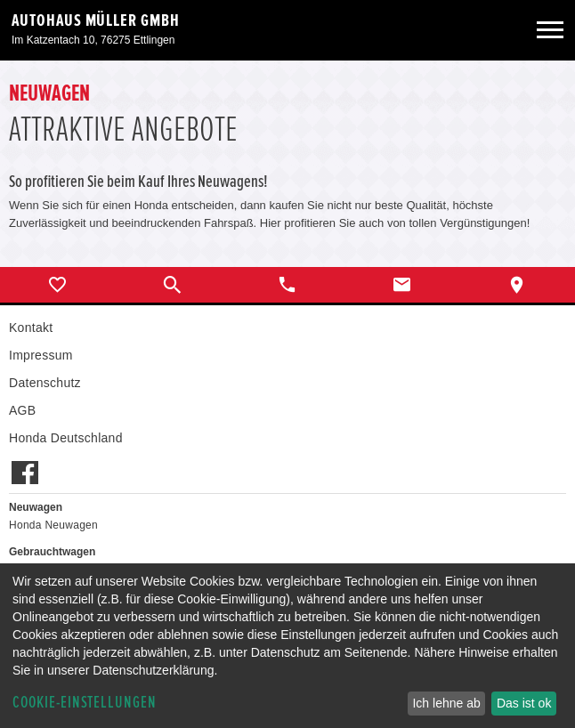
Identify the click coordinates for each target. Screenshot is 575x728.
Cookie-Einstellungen (85, 703)
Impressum (41, 355)
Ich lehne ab (446, 703)
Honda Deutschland (66, 438)
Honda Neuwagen (53, 525)
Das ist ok (524, 703)
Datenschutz (45, 383)
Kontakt (31, 328)
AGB (22, 410)
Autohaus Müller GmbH (96, 20)
